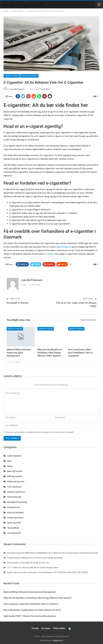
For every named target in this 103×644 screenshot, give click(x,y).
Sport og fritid (14, 522)
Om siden (46, 627)
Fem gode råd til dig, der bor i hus (35, 561)
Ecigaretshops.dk (63, 246)
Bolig (10, 465)
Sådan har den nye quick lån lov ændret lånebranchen (76, 552)
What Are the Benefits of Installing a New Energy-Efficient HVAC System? (38, 597)
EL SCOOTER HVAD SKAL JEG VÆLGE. (71, 571)
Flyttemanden (13, 561)
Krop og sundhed (29, 76)
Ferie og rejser (15, 486)
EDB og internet (15, 475)
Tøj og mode (13, 527)
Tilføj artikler (59, 627)
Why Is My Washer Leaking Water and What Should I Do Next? (32, 609)
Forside (35, 627)
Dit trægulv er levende (17, 302)
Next (18, 361)
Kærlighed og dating (17, 501)
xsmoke (50, 253)
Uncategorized (14, 532)
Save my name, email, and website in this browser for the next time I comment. (40, 431)
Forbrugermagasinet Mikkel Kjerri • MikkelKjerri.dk (29, 552)
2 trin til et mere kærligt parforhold (48, 556)
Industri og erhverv (16, 491)
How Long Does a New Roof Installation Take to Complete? (31, 603)
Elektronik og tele (16, 481)
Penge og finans (15, 516)
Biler (9, 460)
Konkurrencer (14, 506)
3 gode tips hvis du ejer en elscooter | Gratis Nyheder (29, 571)
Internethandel (14, 496)
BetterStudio (58, 639)
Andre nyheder (12, 76)
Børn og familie (15, 470)
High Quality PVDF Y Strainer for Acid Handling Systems (30, 615)
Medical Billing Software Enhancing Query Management (30, 591)
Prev (10, 361)
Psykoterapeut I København (19, 556)
